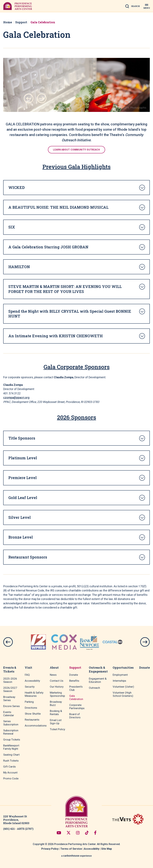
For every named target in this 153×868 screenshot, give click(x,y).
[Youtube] (59, 833)
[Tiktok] (87, 833)
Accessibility (32, 681)
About (54, 668)
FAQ (27, 675)
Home (8, 22)
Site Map (107, 849)
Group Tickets (12, 740)
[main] (76, 319)
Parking (29, 702)
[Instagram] (78, 833)
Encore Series (11, 706)
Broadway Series (9, 699)
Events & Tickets (10, 669)
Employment (120, 675)
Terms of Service (71, 849)
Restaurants (32, 720)
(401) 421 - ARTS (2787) (18, 829)
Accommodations (36, 726)
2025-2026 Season (10, 680)
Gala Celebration (76, 697)
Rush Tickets (11, 761)
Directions (31, 708)
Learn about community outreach (76, 150)
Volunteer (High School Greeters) (123, 694)
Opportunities (123, 668)
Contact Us (57, 681)
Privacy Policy (50, 849)
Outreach (94, 688)
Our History (57, 687)
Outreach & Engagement (98, 669)
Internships (119, 681)
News (53, 675)
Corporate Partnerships (77, 707)
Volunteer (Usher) (123, 687)
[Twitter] (69, 833)
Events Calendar (9, 714)
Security (30, 687)
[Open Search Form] (134, 7)
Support (21, 22)
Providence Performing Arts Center (18, 6)
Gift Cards (9, 767)
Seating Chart (11, 755)
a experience (76, 856)
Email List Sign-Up (56, 722)
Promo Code (11, 778)
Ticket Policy (57, 729)
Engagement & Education (98, 680)
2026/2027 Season (10, 689)
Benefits (74, 681)
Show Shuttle (33, 714)
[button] (29, 98)
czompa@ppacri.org (16, 398)
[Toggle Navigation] (147, 6)
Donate (74, 675)
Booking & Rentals (56, 713)
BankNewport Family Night (11, 747)
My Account (10, 773)
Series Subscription (11, 723)
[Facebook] (95, 833)
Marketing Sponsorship (57, 694)
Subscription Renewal (11, 732)
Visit (28, 668)
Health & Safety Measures (34, 694)
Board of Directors (75, 716)
